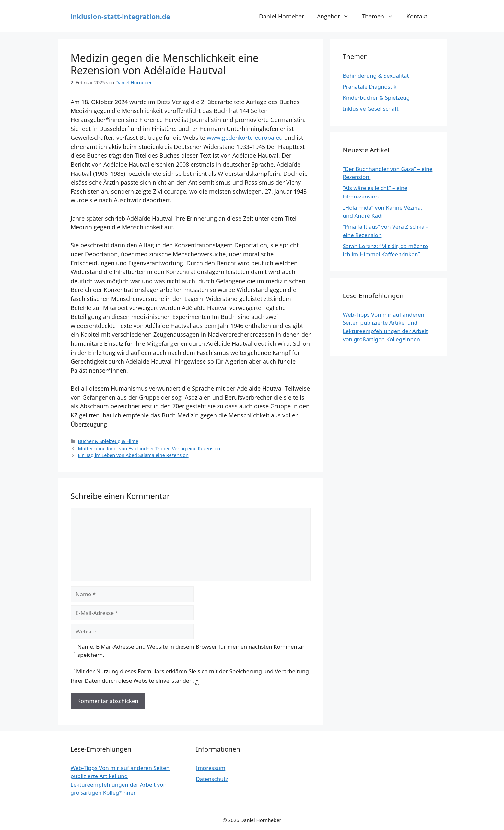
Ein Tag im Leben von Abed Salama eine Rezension (133, 455)
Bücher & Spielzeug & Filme (108, 441)
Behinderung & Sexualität (376, 75)
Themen (381, 16)
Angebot (336, 16)
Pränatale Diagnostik (370, 86)
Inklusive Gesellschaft (371, 108)
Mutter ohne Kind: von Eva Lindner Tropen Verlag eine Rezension (149, 448)
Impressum (211, 768)
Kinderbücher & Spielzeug (376, 97)
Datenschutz (212, 779)
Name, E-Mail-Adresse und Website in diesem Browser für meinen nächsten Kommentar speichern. (191, 651)
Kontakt (417, 16)
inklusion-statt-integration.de (121, 17)
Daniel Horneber (281, 16)
